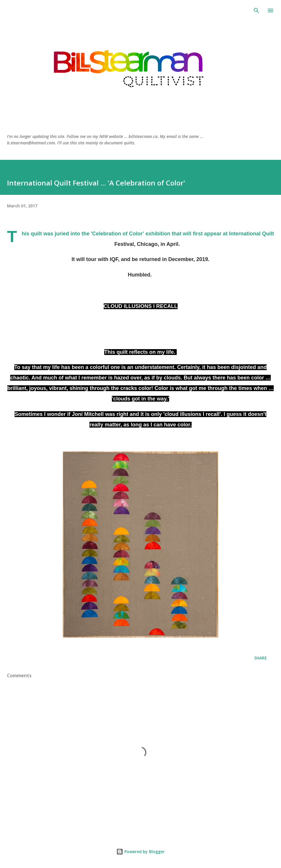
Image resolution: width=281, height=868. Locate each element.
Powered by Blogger (140, 852)
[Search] (256, 10)
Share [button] (261, 658)
